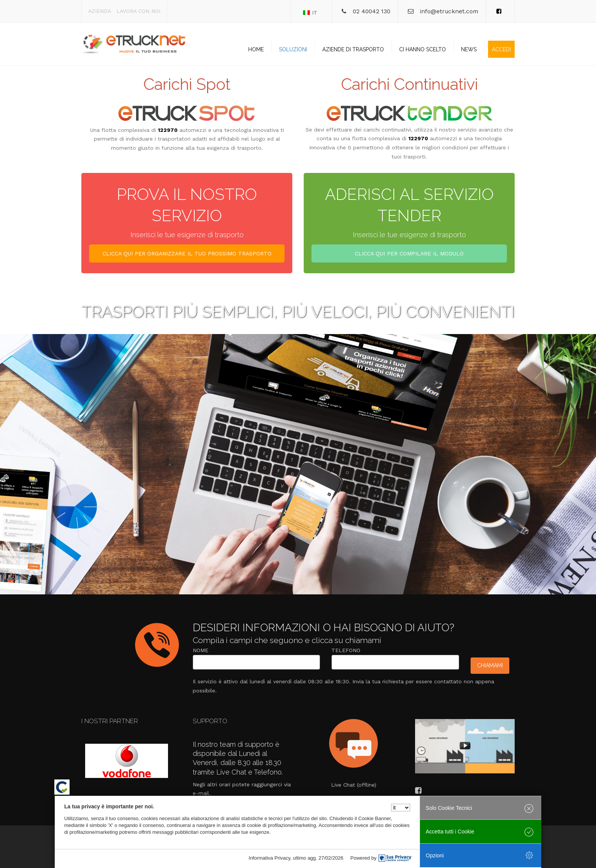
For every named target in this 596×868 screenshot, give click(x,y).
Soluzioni (293, 49)
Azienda (100, 11)
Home (256, 49)
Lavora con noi (138, 11)
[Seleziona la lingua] (401, 808)
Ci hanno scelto (422, 49)
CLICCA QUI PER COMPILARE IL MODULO (409, 255)
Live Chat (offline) (354, 785)
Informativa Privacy (269, 858)
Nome (201, 650)
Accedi (501, 49)
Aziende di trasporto (353, 49)
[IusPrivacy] (395, 858)
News (469, 49)
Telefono (346, 650)
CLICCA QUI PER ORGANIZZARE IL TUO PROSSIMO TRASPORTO (187, 255)
